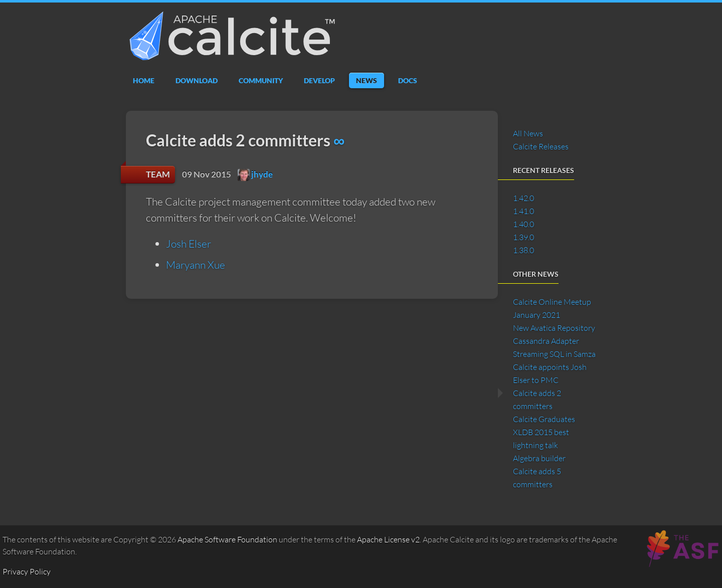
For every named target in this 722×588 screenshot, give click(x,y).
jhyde (255, 174)
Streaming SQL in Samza (554, 354)
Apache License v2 (388, 539)
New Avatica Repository (554, 328)
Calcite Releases (541, 146)
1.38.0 (523, 250)
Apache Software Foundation (227, 539)
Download (197, 80)
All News (528, 133)
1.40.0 (523, 224)
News (367, 80)
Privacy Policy (27, 571)
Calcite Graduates (544, 419)
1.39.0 (523, 237)
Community (261, 80)
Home (144, 80)
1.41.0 (523, 211)
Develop (319, 80)
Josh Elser (189, 244)
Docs (408, 80)
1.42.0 (523, 198)
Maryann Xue (196, 265)
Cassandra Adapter (546, 341)
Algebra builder (539, 458)
